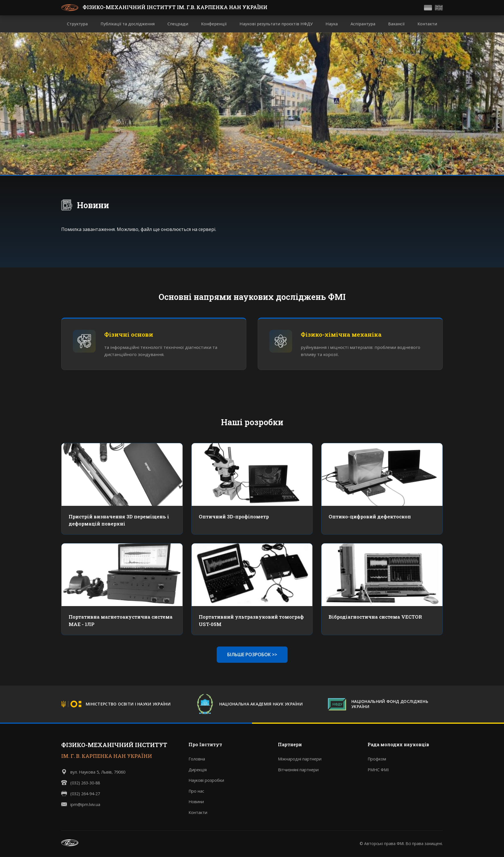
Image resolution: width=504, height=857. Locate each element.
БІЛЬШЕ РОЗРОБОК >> (252, 654)
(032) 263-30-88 (85, 783)
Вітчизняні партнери (298, 770)
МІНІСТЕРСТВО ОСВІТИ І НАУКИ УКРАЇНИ (128, 704)
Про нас (196, 791)
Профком (377, 759)
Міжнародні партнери (300, 759)
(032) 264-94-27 (85, 794)
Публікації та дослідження (128, 24)
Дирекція (198, 770)
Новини (93, 205)
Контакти (427, 24)
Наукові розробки (206, 781)
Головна (197, 759)
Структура (77, 24)
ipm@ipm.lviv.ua (85, 804)
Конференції (214, 24)
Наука (332, 24)
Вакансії (396, 24)
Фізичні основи (129, 335)
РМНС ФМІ (378, 770)
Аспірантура (363, 24)
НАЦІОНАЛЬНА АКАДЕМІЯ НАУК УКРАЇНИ (261, 704)
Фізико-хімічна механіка (341, 335)
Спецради (178, 24)
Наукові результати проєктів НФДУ (276, 24)
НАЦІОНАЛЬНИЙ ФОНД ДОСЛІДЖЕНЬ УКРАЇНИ (390, 704)
